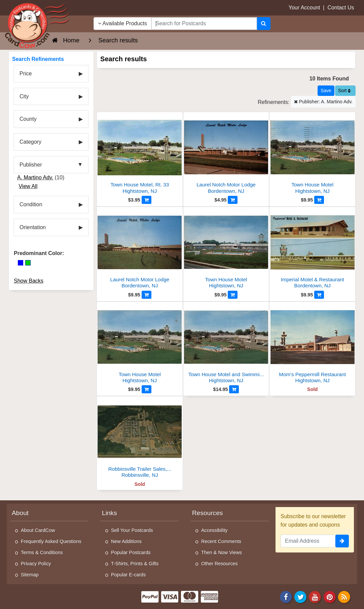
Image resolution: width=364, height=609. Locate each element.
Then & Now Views (222, 552)
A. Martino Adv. (35, 177)
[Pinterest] (330, 596)
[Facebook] (286, 596)
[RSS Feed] (344, 596)
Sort (344, 91)
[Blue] (21, 263)
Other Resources (220, 564)
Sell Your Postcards (132, 530)
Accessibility (214, 530)
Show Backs (29, 281)
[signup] (342, 541)
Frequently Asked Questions (51, 541)
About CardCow (38, 530)
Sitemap (30, 575)
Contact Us (341, 8)
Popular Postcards (131, 552)
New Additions (126, 541)
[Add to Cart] (147, 200)
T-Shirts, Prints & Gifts (135, 564)
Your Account (304, 8)
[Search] (264, 24)
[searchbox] (204, 24)
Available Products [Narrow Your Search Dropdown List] (122, 23)
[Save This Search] (326, 91)
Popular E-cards (128, 575)
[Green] (28, 263)
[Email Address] (308, 541)
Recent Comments (221, 541)
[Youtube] (315, 596)
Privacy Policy (36, 564)
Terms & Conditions (42, 552)
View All (28, 186)
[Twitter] (300, 596)
